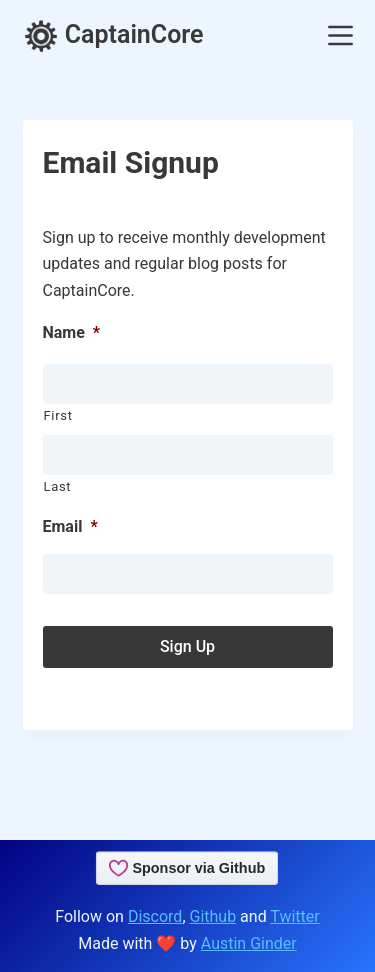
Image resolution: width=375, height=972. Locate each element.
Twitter (294, 916)
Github (213, 916)
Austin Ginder (249, 943)
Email (70, 526)
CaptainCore (113, 34)
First (58, 415)
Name (72, 332)
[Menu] (340, 35)
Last (58, 486)
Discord (155, 916)
